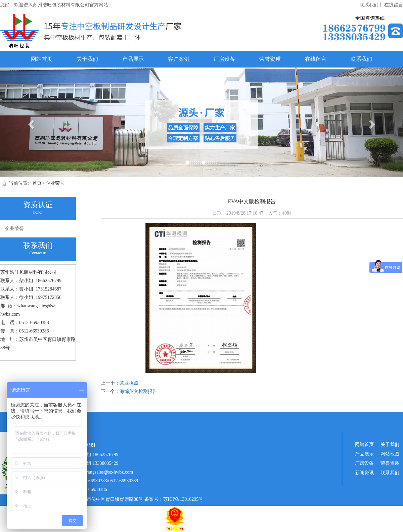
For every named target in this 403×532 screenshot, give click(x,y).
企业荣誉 (55, 183)
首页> (38, 183)
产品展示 (133, 59)
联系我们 (361, 59)
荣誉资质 (270, 59)
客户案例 (179, 59)
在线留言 (394, 5)
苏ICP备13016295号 (183, 499)
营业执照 (129, 383)
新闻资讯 (364, 473)
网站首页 (42, 59)
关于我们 (87, 59)
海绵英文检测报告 (138, 391)
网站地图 (390, 454)
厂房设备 (224, 59)
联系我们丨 (371, 5)
